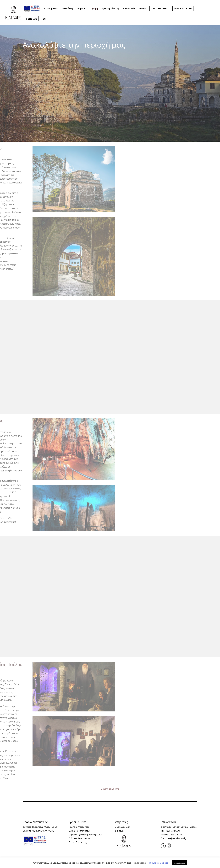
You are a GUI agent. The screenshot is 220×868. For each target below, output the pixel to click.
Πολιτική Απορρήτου (79, 827)
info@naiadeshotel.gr (177, 838)
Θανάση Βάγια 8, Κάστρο (184, 827)
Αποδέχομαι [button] (179, 863)
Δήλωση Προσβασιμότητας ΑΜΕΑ (85, 835)
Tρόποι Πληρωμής (78, 842)
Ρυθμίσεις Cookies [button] (159, 863)
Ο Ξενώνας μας (122, 827)
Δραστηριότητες (110, 9)
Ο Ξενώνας (67, 9)
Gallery (142, 9)
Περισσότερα (139, 863)
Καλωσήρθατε (51, 9)
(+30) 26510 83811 (174, 835)
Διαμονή (81, 9)
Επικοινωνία (129, 9)
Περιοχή (94, 9)
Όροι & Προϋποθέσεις (79, 831)
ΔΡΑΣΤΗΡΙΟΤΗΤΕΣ (110, 789)
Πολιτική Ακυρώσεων (79, 838)
